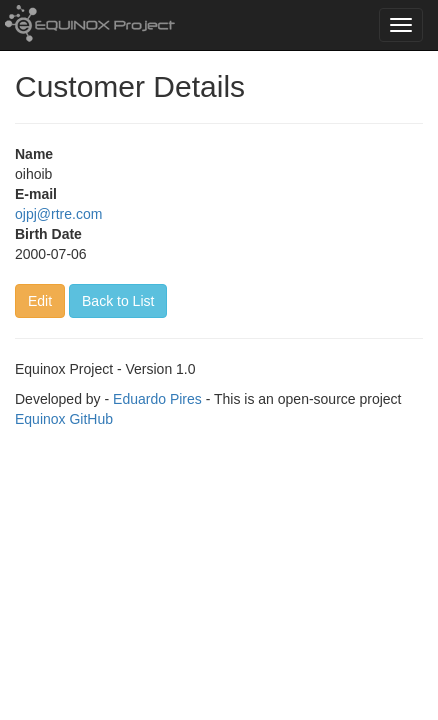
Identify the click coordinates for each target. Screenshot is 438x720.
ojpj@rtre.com (58, 214)
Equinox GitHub (64, 419)
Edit (40, 301)
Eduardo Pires (157, 399)
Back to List (118, 301)
